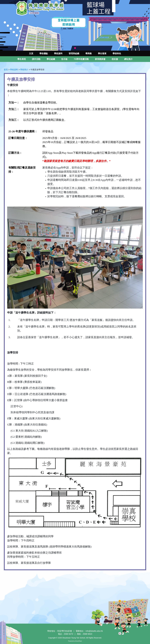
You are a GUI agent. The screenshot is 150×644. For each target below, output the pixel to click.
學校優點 (44, 54)
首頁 (6, 70)
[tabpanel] (75, 25)
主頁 (31, 54)
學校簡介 (24, 70)
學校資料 (14, 70)
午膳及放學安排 (37, 70)
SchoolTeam (78, 641)
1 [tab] (75, 48)
